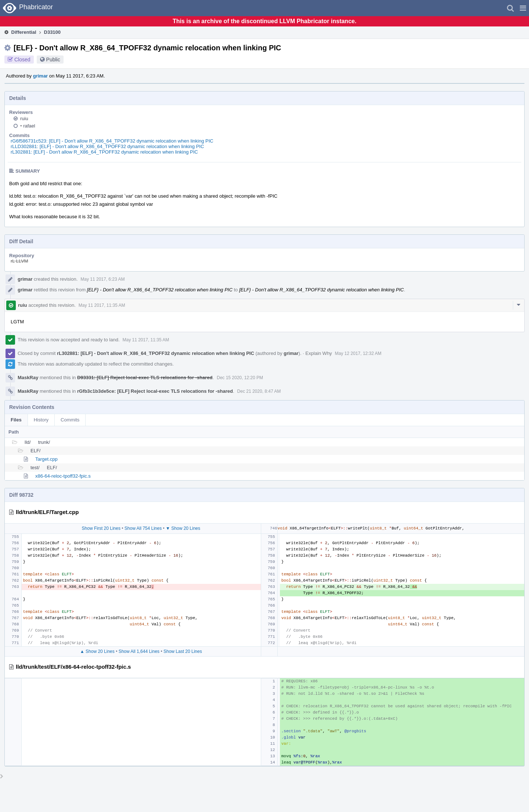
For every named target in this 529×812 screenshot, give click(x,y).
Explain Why (319, 353)
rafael (28, 126)
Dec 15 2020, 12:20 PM (240, 378)
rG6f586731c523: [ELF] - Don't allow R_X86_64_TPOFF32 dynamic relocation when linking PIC (112, 141)
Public (53, 60)
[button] (523, 8)
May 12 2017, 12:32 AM (358, 353)
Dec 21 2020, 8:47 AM (259, 391)
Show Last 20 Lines (183, 651)
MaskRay (28, 378)
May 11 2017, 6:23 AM (102, 279)
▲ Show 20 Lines (97, 651)
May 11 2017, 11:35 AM (102, 305)
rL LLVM (19, 261)
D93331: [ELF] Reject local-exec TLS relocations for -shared (145, 378)
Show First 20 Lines (101, 528)
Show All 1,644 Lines (139, 651)
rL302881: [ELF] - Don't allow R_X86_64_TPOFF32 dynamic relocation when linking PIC (104, 152)
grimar (40, 76)
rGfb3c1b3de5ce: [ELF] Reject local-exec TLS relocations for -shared (155, 391)
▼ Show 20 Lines (183, 528)
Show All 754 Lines (143, 528)
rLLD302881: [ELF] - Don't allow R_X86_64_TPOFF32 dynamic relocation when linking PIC (107, 146)
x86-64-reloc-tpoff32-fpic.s (63, 476)
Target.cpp (46, 459)
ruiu (24, 118)
